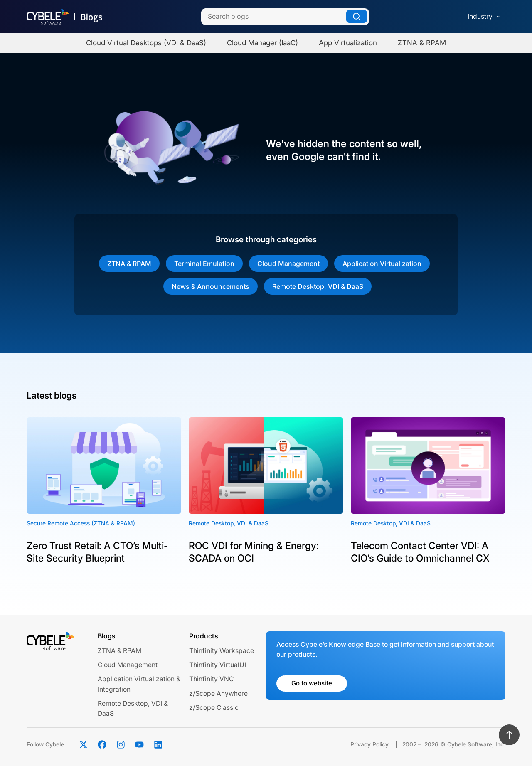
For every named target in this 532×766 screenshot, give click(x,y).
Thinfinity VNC (211, 679)
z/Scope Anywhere (218, 693)
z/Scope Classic (214, 708)
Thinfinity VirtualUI (218, 665)
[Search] (285, 17)
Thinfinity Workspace (222, 651)
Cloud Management (288, 264)
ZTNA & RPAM (129, 264)
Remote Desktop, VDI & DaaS (318, 286)
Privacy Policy (369, 744)
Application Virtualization (382, 264)
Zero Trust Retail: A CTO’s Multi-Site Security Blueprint (97, 552)
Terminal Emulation (204, 264)
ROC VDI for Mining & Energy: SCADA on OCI (254, 552)
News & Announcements (211, 286)
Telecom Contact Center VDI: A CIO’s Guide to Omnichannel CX (420, 552)
